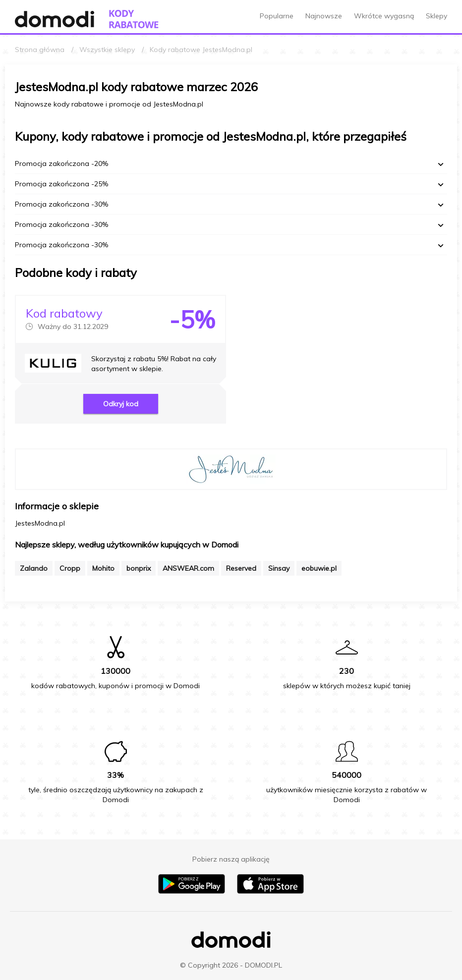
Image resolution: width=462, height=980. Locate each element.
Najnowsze (324, 16)
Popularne (277, 16)
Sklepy (436, 16)
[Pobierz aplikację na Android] (192, 891)
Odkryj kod (121, 404)
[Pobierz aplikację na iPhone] (270, 891)
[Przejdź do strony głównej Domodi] (55, 19)
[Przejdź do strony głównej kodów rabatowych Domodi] (134, 19)
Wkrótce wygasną (384, 16)
